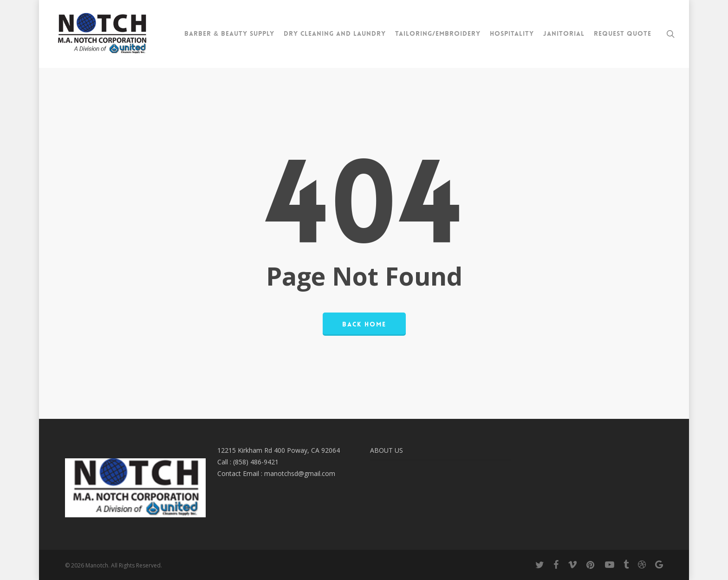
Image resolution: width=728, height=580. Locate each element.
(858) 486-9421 (256, 462)
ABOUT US (387, 450)
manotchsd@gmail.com (300, 473)
